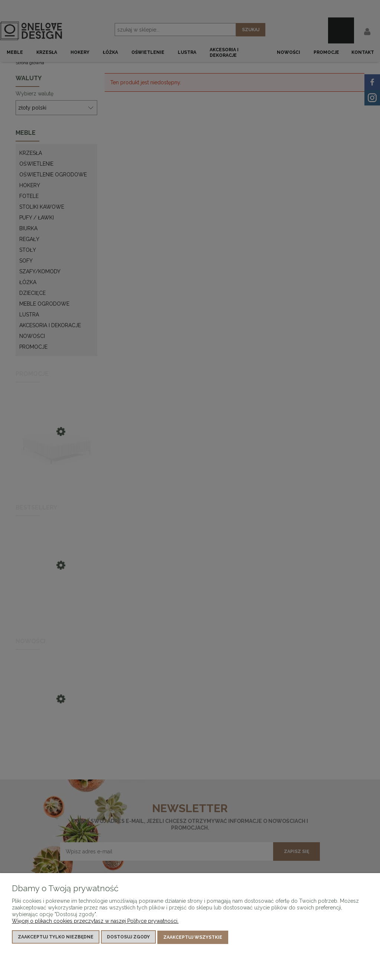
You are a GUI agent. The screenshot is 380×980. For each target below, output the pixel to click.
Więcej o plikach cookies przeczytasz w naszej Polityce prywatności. (95, 922)
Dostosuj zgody (128, 938)
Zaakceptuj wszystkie (193, 938)
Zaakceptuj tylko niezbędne (56, 938)
